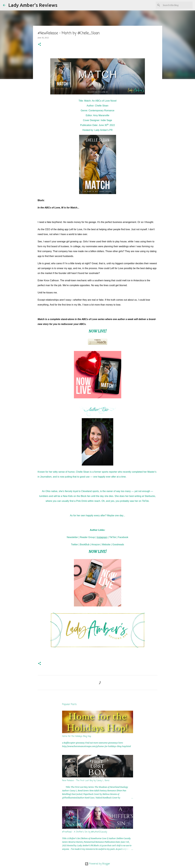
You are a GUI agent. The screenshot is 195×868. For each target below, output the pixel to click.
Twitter (74, 544)
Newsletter (72, 537)
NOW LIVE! (98, 331)
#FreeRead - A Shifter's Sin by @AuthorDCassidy (85, 832)
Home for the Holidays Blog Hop (77, 736)
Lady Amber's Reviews (33, 5)
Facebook (123, 537)
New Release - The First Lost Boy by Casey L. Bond (86, 781)
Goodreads (118, 544)
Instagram (102, 537)
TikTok (113, 537)
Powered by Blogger (97, 864)
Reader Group (87, 537)
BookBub (85, 544)
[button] (39, 44)
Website (106, 544)
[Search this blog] (177, 5)
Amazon (96, 544)
